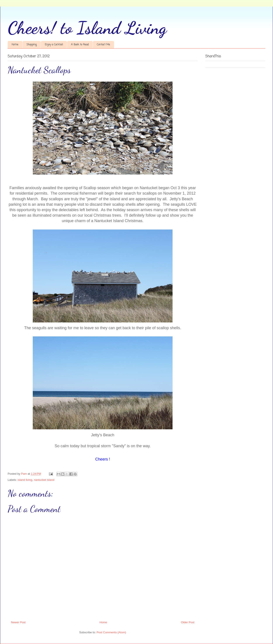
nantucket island (44, 480)
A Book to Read (80, 45)
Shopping (32, 45)
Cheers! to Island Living (87, 28)
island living (25, 480)
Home (15, 45)
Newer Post (18, 622)
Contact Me (103, 45)
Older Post (188, 622)
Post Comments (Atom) (111, 632)
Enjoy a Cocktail (54, 45)
